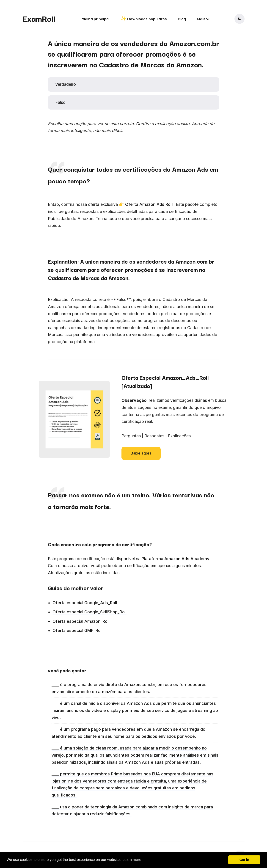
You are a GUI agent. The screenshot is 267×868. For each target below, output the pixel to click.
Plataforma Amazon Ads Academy (175, 559)
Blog (182, 18)
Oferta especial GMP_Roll (77, 630)
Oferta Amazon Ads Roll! (149, 204)
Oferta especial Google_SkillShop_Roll (89, 612)
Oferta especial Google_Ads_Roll (85, 603)
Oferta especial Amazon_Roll (81, 621)
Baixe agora (141, 453)
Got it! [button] (244, 860)
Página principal (95, 18)
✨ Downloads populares (144, 18)
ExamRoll (39, 18)
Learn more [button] (132, 860)
